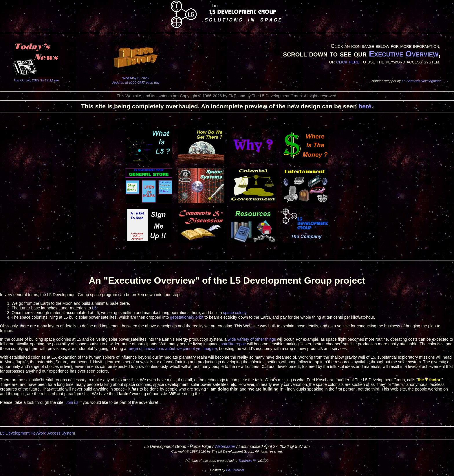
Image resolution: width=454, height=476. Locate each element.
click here (348, 62)
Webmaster (225, 446)
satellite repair (233, 344)
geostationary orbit (187, 317)
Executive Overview (404, 54)
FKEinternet (235, 470)
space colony (235, 313)
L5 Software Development (421, 81)
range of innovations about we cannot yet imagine (172, 349)
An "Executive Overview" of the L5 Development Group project (227, 280)
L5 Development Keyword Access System (37, 433)
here (365, 106)
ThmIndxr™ (247, 461)
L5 (94, 308)
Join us (72, 402)
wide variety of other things (252, 339)
